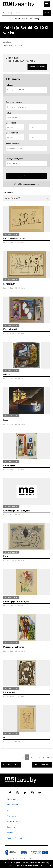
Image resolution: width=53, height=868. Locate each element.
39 (43, 757)
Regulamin (11, 827)
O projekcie (12, 816)
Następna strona (42, 765)
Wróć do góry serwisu (16, 838)
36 (31, 757)
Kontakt (10, 833)
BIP (9, 810)
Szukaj (47, 13)
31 (10, 757)
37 (35, 757)
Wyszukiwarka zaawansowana (26, 19)
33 (19, 757)
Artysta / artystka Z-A (27, 198)
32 (14, 757)
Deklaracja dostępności (16, 821)
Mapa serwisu (13, 805)
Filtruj (27, 176)
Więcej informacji (37, 67)
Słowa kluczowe (13, 144)
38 (39, 757)
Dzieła (20, 45)
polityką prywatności (34, 865)
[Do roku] (38, 127)
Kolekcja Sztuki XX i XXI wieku (26, 90)
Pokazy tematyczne (14, 159)
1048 (48, 757)
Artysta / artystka (14, 102)
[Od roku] (15, 127)
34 (23, 757)
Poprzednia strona (11, 765)
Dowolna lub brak (26, 163)
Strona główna (9, 45)
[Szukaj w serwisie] (22, 13)
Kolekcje (10, 85)
